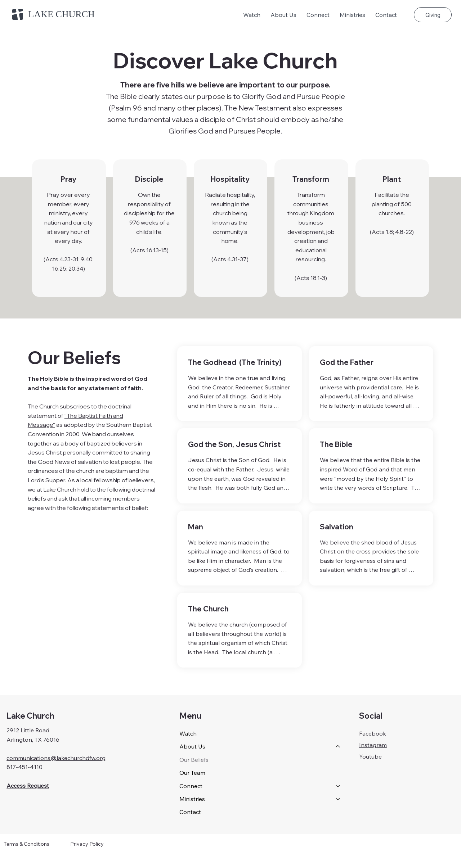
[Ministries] (338, 799)
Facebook (373, 733)
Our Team (192, 773)
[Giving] (433, 15)
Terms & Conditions (26, 844)
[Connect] (338, 786)
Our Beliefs (194, 760)
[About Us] (338, 746)
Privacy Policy (87, 844)
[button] (283, 15)
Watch (188, 733)
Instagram (373, 745)
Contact (190, 812)
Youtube (370, 756)
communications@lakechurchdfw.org (56, 758)
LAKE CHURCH (62, 14)
